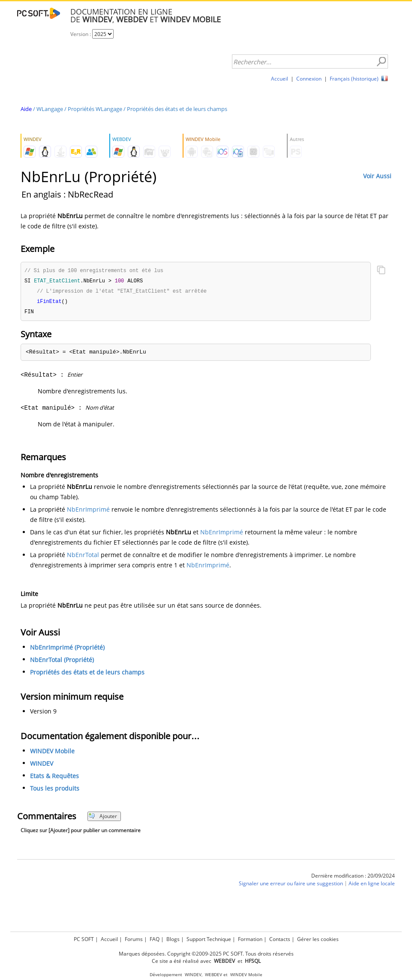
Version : (81, 34)
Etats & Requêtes (54, 778)
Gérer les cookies (318, 939)
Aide (26, 109)
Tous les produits (55, 790)
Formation (250, 939)
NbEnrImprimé (88, 511)
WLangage (50, 109)
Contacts (280, 939)
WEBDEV (214, 975)
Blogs (173, 939)
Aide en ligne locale (372, 886)
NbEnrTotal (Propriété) (62, 662)
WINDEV (42, 766)
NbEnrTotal (83, 557)
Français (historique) (354, 79)
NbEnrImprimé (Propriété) (67, 649)
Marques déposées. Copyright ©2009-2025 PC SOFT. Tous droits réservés (206, 954)
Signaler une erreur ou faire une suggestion (291, 886)
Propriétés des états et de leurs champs (177, 109)
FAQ (155, 939)
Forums (134, 939)
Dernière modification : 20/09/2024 (353, 878)
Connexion (309, 79)
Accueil (280, 79)
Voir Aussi (377, 176)
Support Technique (209, 939)
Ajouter (103, 818)
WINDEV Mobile (52, 753)
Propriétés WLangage (95, 109)
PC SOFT (84, 939)
